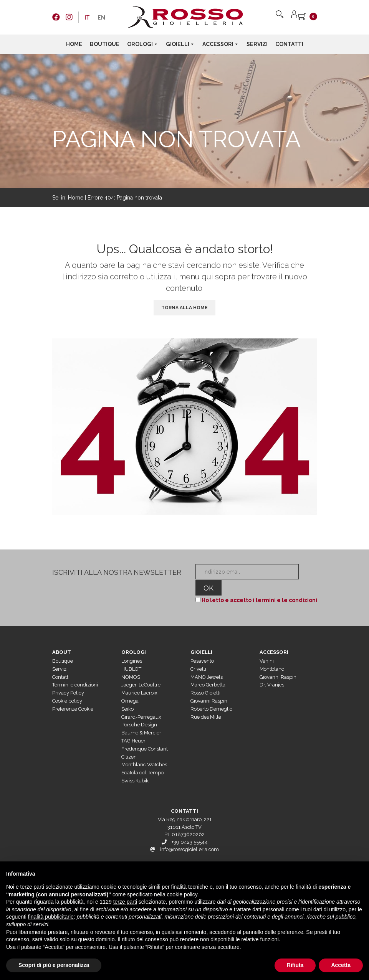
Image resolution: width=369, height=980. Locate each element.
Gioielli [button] (180, 44)
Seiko (127, 694)
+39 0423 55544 (190, 827)
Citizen (129, 742)
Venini (267, 646)
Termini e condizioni (75, 670)
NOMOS (131, 662)
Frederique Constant (145, 734)
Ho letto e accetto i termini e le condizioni (257, 586)
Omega (130, 686)
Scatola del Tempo (142, 758)
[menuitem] (87, 18)
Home (74, 44)
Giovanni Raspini (209, 686)
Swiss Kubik (135, 766)
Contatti (289, 44)
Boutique (105, 44)
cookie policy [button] (182, 894)
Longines (132, 646)
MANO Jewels (207, 662)
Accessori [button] (221, 44)
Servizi (257, 44)
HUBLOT (131, 654)
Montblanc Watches (144, 750)
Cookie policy (67, 686)
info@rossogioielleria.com (189, 835)
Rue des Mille (206, 702)
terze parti (125, 902)
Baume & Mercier (141, 718)
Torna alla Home (184, 308)
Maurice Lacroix (139, 678)
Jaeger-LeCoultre (141, 670)
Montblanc (272, 654)
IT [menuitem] (87, 18)
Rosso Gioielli (205, 678)
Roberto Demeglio (211, 694)
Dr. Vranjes (272, 670)
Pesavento (202, 646)
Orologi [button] (143, 44)
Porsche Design (139, 710)
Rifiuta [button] (295, 965)
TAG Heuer (133, 726)
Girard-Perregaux (141, 702)
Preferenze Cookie (73, 694)
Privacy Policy (68, 678)
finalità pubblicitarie (51, 917)
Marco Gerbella (208, 670)
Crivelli (198, 654)
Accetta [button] (341, 965)
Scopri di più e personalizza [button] (54, 965)
